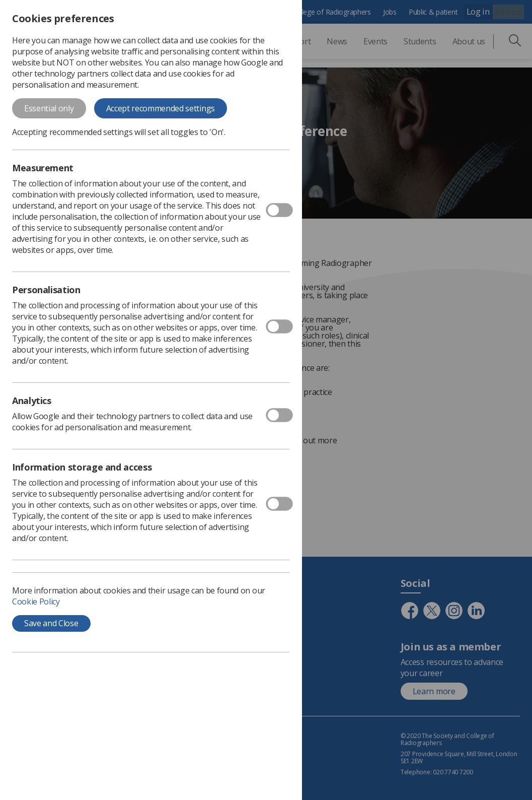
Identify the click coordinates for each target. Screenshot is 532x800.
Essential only (49, 108)
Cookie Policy (36, 602)
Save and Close (51, 623)
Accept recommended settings (161, 108)
